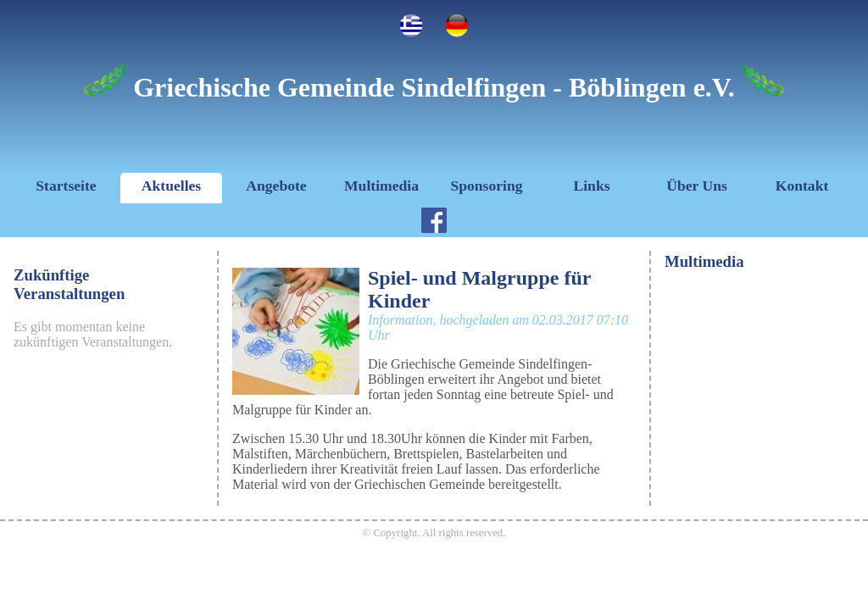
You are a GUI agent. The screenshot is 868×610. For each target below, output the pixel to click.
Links (591, 186)
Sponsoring (486, 186)
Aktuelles (171, 186)
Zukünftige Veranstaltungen (69, 284)
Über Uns (697, 186)
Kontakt (802, 186)
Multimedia (381, 186)
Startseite (66, 186)
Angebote (276, 186)
